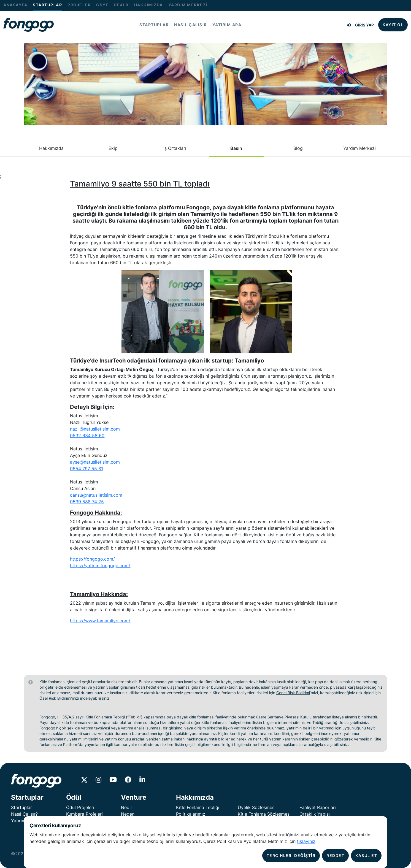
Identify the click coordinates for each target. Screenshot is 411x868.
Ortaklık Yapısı (315, 814)
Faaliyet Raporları (318, 807)
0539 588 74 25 (87, 502)
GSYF (102, 5)
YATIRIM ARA (227, 25)
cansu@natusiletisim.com (96, 495)
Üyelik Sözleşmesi (257, 807)
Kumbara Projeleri (84, 814)
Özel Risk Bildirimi (55, 698)
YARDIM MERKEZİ (188, 5)
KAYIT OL (393, 25)
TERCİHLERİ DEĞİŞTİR (291, 855)
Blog (298, 148)
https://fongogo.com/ (92, 559)
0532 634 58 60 (87, 436)
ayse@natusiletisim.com (95, 462)
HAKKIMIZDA (148, 5)
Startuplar (21, 807)
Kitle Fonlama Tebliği (198, 807)
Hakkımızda (51, 148)
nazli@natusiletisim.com (95, 429)
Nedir (127, 807)
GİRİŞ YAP (360, 25)
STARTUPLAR (47, 5)
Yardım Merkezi (359, 148)
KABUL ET (366, 855)
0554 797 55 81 (86, 469)
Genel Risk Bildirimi (293, 693)
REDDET (335, 855)
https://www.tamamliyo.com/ (100, 621)
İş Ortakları (175, 148)
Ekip (113, 148)
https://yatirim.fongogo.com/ (100, 566)
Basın (236, 148)
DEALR (121, 5)
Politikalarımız (191, 814)
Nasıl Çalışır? (24, 814)
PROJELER (79, 5)
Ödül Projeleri (80, 807)
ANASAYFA (15, 5)
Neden (128, 814)
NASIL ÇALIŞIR (190, 25)
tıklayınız (306, 841)
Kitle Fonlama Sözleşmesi (264, 814)
